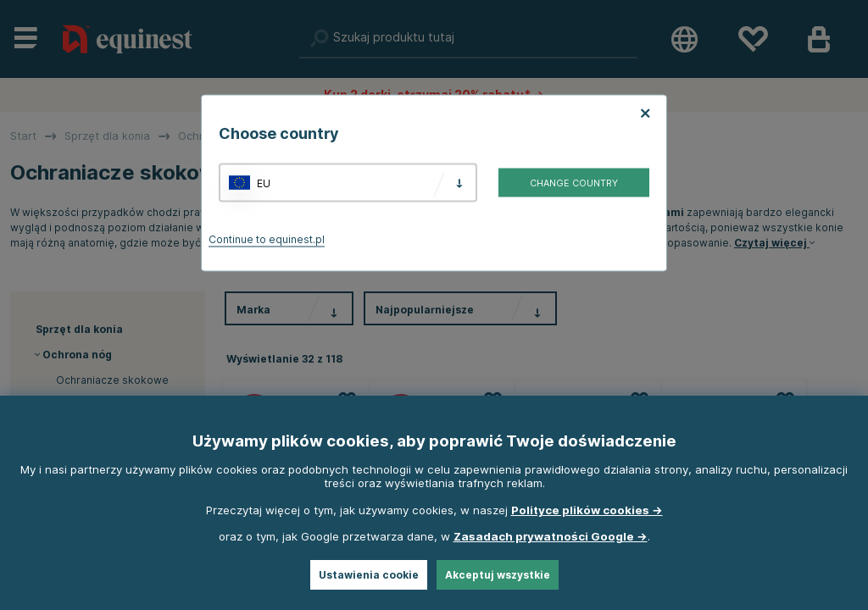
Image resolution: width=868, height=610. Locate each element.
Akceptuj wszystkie (498, 575)
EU (264, 183)
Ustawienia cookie (369, 575)
